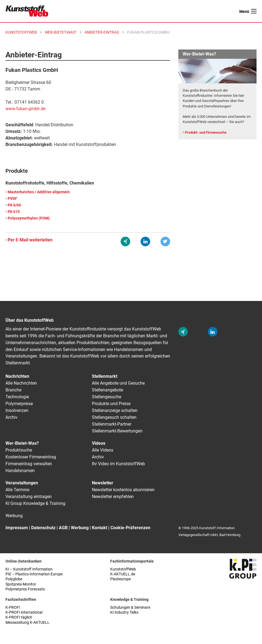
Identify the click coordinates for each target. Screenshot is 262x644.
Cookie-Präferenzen (130, 528)
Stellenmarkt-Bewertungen (117, 431)
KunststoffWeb (123, 569)
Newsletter (103, 483)
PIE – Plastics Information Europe (34, 574)
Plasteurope (120, 579)
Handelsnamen (20, 471)
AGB (63, 528)
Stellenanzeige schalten (115, 410)
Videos (99, 443)
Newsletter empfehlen (113, 497)
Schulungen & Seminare (130, 608)
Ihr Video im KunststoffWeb (118, 464)
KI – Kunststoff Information (29, 569)
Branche (13, 390)
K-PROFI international (24, 612)
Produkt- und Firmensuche (206, 132)
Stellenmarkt (105, 376)
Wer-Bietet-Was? (22, 443)
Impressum (17, 528)
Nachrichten (17, 376)
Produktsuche (19, 450)
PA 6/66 (14, 205)
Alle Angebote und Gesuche (118, 383)
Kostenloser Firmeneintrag (31, 457)
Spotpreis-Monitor (21, 584)
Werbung (14, 516)
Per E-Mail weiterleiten (30, 240)
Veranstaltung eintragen (29, 497)
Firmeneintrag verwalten (29, 464)
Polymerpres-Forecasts (25, 589)
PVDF (12, 199)
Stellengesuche (107, 397)
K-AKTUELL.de (123, 574)
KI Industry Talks (124, 612)
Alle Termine (17, 490)
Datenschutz (43, 528)
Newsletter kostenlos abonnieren (123, 490)
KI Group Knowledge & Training (35, 503)
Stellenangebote (107, 390)
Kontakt (100, 528)
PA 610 (14, 212)
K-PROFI (13, 608)
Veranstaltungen (22, 483)
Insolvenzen (17, 410)
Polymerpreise (19, 404)
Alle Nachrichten (21, 383)
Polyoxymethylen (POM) (29, 218)
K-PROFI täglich (19, 617)
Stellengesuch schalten (114, 417)
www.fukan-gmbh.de (25, 109)
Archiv (11, 417)
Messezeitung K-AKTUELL (27, 623)
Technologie (17, 397)
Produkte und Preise (111, 404)
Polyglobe (14, 579)
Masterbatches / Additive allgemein (39, 192)
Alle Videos (103, 450)
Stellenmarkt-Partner (112, 424)
